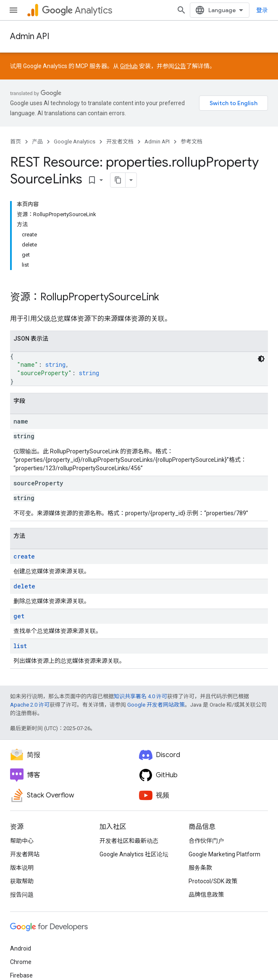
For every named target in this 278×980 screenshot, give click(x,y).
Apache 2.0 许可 (30, 705)
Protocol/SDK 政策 (213, 881)
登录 (262, 10)
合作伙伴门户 (206, 841)
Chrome (21, 962)
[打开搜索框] (181, 10)
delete (24, 586)
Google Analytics (75, 142)
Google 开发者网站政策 (156, 705)
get (19, 616)
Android (21, 948)
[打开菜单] (13, 10)
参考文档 (191, 142)
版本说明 (22, 868)
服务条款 (200, 868)
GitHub (129, 66)
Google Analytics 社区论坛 (134, 854)
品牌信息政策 (206, 895)
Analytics (77, 10)
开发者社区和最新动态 (129, 841)
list (20, 646)
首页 (16, 142)
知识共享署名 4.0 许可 (140, 696)
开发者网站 (25, 854)
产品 (37, 142)
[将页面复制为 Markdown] (118, 180)
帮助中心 (22, 841)
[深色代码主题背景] (261, 359)
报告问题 (22, 895)
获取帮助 (22, 881)
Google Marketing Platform (224, 854)
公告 (180, 66)
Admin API (30, 36)
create (24, 556)
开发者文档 (120, 142)
